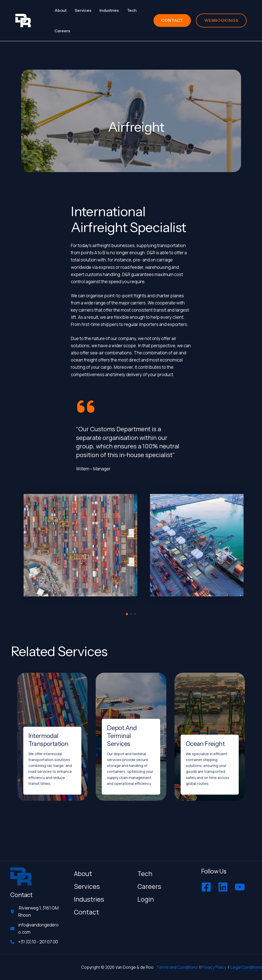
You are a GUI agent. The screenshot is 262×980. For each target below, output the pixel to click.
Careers (149, 886)
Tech (145, 874)
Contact (86, 912)
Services (87, 886)
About (83, 874)
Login (146, 899)
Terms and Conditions (177, 967)
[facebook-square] (207, 887)
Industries (89, 899)
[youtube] (240, 887)
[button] (172, 20)
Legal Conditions (246, 967)
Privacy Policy (214, 967)
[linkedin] (223, 887)
